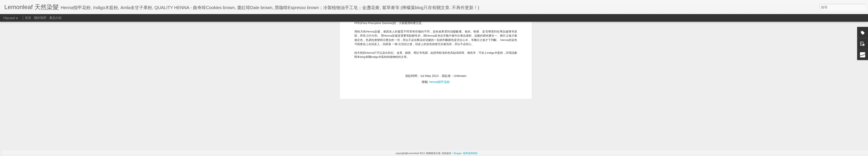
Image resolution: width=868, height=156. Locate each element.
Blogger (458, 153)
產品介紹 (55, 18)
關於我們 (40, 18)
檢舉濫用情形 (470, 153)
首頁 (28, 18)
